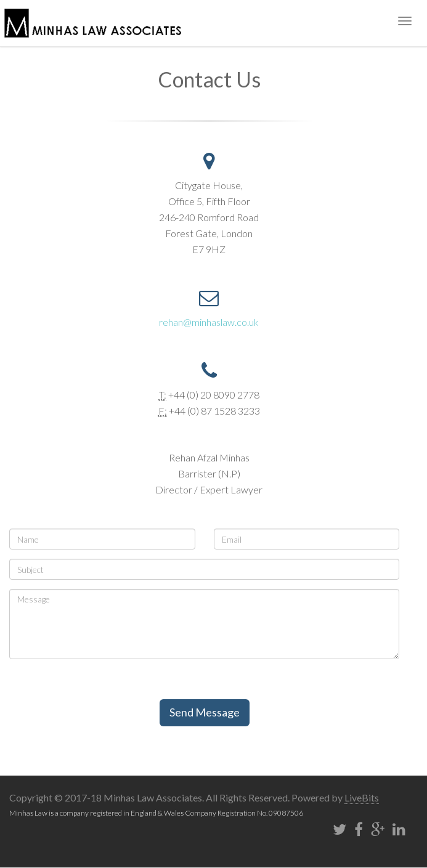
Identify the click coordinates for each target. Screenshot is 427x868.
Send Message (205, 712)
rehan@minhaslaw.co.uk (209, 322)
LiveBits (362, 797)
